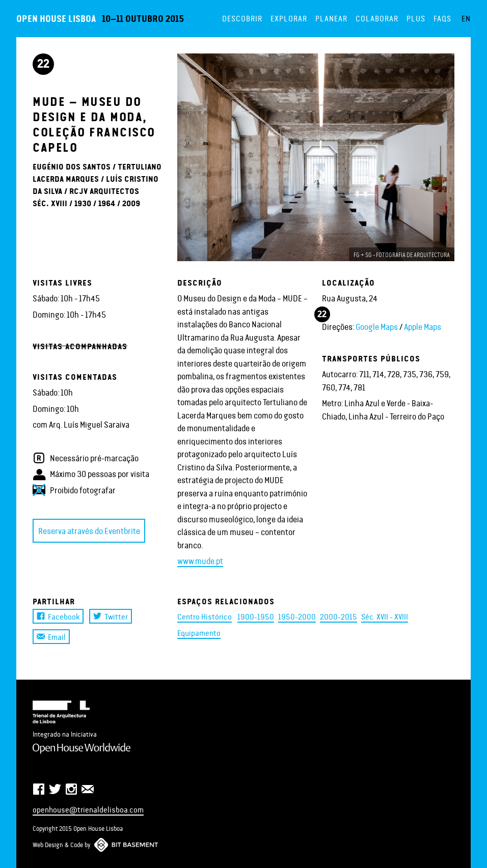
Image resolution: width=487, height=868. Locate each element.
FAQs (442, 18)
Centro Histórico (205, 616)
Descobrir (242, 18)
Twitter (111, 616)
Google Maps (377, 326)
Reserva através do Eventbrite (89, 530)
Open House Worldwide (82, 748)
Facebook (58, 616)
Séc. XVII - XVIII (385, 616)
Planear (331, 18)
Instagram (71, 789)
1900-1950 (256, 616)
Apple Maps (423, 326)
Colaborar (377, 18)
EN (466, 18)
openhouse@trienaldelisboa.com (88, 809)
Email (51, 637)
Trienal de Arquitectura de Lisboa (61, 712)
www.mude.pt (200, 561)
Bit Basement (126, 845)
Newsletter (88, 789)
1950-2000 (297, 616)
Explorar (289, 18)
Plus (416, 18)
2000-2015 (339, 616)
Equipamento (199, 633)
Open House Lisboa (56, 18)
